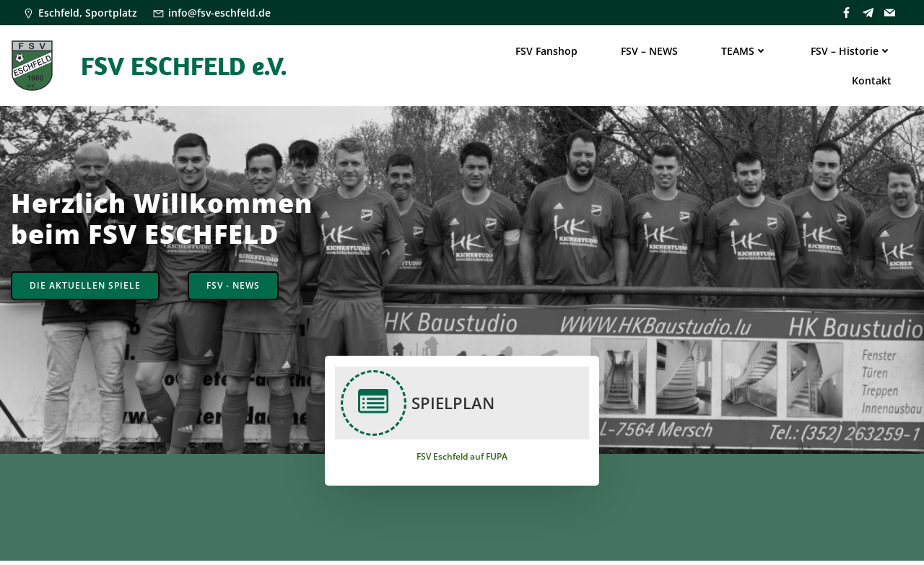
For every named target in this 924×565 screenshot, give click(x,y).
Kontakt (872, 80)
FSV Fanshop (546, 51)
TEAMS (744, 51)
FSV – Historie (851, 51)
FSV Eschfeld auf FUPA (462, 460)
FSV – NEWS (649, 51)
